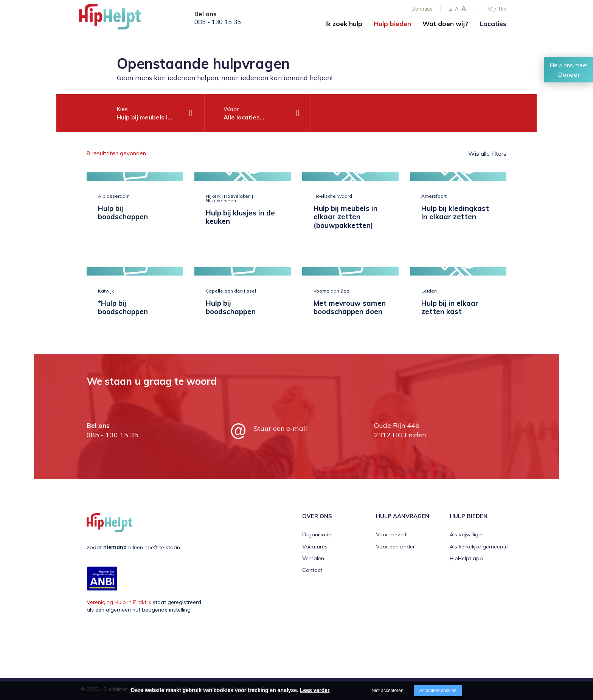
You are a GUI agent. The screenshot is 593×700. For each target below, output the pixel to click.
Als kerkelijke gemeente (479, 547)
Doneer (569, 74)
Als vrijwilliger (466, 534)
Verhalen (313, 558)
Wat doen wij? (445, 24)
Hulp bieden (392, 24)
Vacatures (315, 547)
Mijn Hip (497, 9)
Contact (312, 570)
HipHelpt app (466, 558)
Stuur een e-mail (280, 428)
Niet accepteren (388, 691)
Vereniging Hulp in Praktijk (119, 602)
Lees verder (315, 690)
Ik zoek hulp (344, 24)
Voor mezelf (391, 534)
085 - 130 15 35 (218, 22)
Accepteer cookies (438, 691)
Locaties (493, 24)
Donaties (422, 9)
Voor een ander (395, 547)
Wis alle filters (487, 153)
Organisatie (317, 534)
